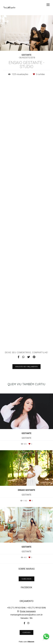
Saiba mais (26, 579)
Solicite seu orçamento (27, 367)
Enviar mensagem (28, 611)
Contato (26, 632)
